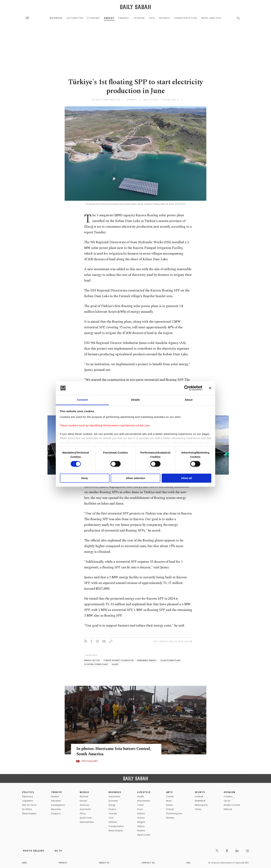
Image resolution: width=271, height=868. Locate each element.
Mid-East (84, 796)
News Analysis (211, 18)
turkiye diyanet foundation (118, 660)
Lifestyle (144, 792)
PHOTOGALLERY (90, 761)
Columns (228, 796)
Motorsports (201, 805)
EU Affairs (27, 809)
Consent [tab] (82, 400)
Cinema (170, 796)
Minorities (56, 809)
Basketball (200, 801)
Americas (84, 805)
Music (169, 801)
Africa (83, 813)
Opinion (230, 792)
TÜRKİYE (57, 792)
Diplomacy (28, 796)
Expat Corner (144, 835)
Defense (164, 18)
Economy (94, 18)
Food (140, 809)
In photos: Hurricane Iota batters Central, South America (116, 752)
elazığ (115, 664)
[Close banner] (210, 388)
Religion (141, 822)
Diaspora (56, 813)
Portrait (170, 809)
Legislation (28, 801)
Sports (200, 792)
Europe (83, 801)
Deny (85, 478)
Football (199, 796)
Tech (152, 18)
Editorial (228, 809)
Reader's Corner (232, 805)
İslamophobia (87, 822)
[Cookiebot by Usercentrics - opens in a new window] (187, 388)
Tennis (198, 809)
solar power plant (170, 660)
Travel (140, 805)
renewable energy (147, 660)
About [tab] (189, 400)
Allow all (186, 478)
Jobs (25, 863)
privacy (63, 863)
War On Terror (29, 805)
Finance (124, 18)
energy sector (92, 660)
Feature (141, 831)
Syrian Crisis (86, 818)
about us (104, 863)
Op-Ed (227, 801)
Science (141, 818)
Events (169, 805)
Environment (144, 801)
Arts (169, 792)
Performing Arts (174, 813)
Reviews (170, 818)
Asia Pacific (85, 809)
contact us (148, 863)
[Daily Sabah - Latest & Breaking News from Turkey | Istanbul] (135, 7)
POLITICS (28, 792)
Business (56, 18)
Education (56, 801)
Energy (109, 18)
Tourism (139, 18)
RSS (188, 863)
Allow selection (135, 478)
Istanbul (55, 796)
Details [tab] (135, 400)
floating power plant (96, 664)
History (141, 826)
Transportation (186, 18)
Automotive (75, 18)
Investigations (58, 805)
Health (141, 796)
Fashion (141, 813)
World (84, 792)
